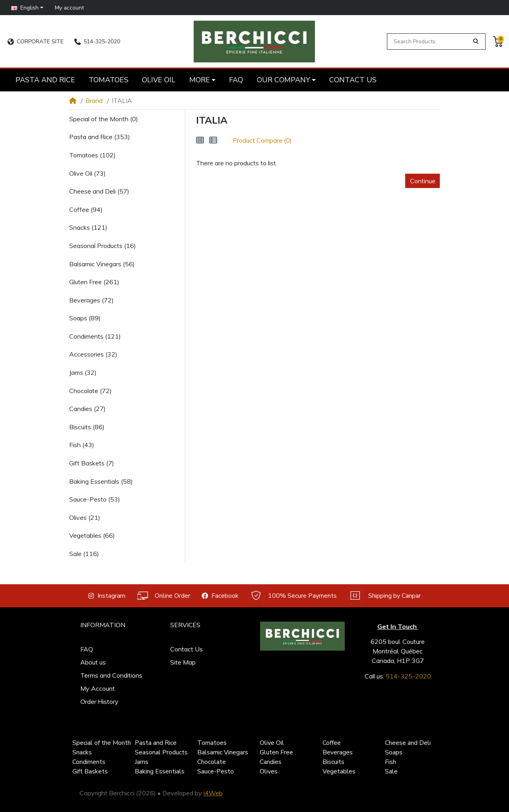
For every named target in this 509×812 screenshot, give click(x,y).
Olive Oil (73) (87, 173)
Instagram (107, 596)
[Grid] (200, 140)
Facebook (220, 596)
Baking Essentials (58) (101, 481)
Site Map (183, 662)
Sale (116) (84, 554)
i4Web (213, 793)
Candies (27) (87, 409)
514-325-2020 (97, 42)
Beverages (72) (91, 300)
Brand (94, 101)
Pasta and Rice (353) (100, 137)
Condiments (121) (95, 336)
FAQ (87, 649)
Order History (99, 702)
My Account (98, 688)
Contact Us (187, 649)
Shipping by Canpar (385, 596)
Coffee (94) (86, 209)
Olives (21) (85, 517)
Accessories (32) (93, 354)
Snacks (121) (88, 227)
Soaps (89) (85, 318)
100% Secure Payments (293, 596)
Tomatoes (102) (92, 155)
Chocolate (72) (90, 391)
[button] (27, 7)
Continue (423, 181)
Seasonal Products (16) (103, 246)
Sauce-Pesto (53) (95, 499)
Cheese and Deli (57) (99, 191)
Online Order (163, 596)
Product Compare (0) (262, 140)
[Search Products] (429, 42)
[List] (213, 140)
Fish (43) (82, 445)
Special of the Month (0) (104, 119)
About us (93, 662)
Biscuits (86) (87, 427)
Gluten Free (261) (94, 282)
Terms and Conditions (111, 675)
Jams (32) (83, 372)
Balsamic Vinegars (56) (102, 264)
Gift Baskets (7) (92, 463)
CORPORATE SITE (36, 42)
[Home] (73, 101)
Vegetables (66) (92, 535)
